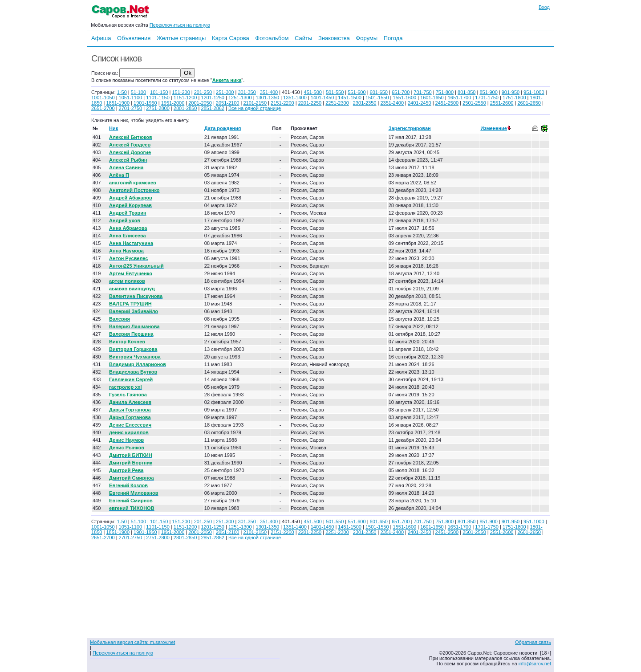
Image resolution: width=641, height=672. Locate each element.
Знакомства (334, 38)
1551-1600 (405, 98)
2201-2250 (310, 103)
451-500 (313, 92)
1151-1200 (185, 98)
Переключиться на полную (180, 25)
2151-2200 (282, 103)
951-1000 (534, 92)
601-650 (379, 92)
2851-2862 (213, 108)
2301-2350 (365, 103)
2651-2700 (103, 108)
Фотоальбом (272, 38)
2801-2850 (185, 108)
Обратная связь (533, 642)
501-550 (335, 92)
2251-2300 (337, 103)
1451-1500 (350, 98)
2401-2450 (420, 103)
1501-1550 (377, 98)
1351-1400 (295, 98)
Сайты (303, 38)
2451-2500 (447, 103)
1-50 (122, 92)
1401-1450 (323, 98)
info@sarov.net (535, 664)
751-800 (445, 92)
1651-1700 (460, 98)
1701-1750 (487, 98)
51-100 (138, 92)
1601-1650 (432, 98)
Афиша (101, 38)
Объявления (134, 38)
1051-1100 (131, 98)
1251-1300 (240, 98)
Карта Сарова (231, 38)
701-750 (422, 92)
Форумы (367, 38)
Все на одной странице (255, 108)
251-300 (225, 92)
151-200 (181, 92)
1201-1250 (213, 98)
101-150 (159, 92)
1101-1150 (158, 98)
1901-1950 (145, 103)
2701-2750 (131, 108)
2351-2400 (392, 103)
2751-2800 (158, 108)
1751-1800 (514, 98)
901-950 (511, 92)
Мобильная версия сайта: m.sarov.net (132, 642)
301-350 (247, 92)
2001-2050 (200, 103)
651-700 (401, 92)
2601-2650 (529, 103)
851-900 (488, 92)
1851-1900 (118, 103)
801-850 (467, 92)
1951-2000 (173, 103)
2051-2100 (228, 103)
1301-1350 (268, 98)
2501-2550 (474, 103)
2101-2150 (255, 103)
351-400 (269, 92)
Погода (393, 38)
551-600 (357, 92)
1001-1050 (103, 98)
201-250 (203, 92)
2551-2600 (502, 103)
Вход (544, 7)
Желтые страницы (181, 38)
